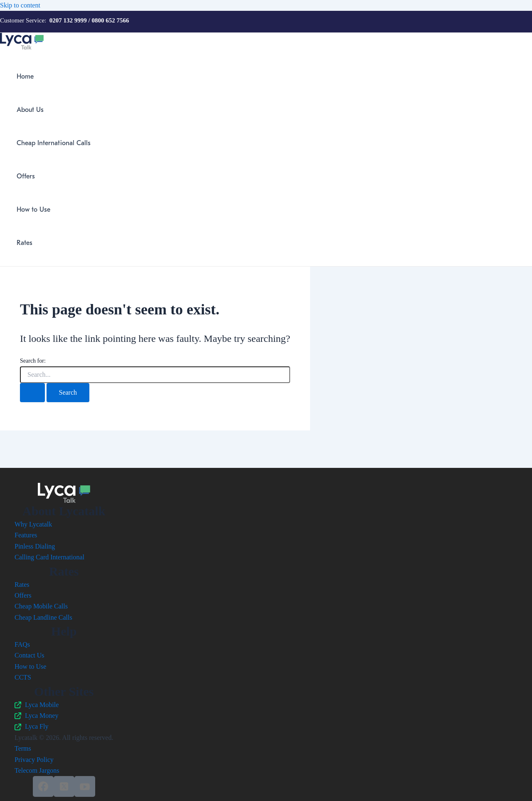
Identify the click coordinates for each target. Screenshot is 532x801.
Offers (26, 176)
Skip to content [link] (20, 5)
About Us (30, 110)
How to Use (33, 210)
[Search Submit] (32, 393)
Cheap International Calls (54, 143)
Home (25, 77)
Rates (25, 243)
